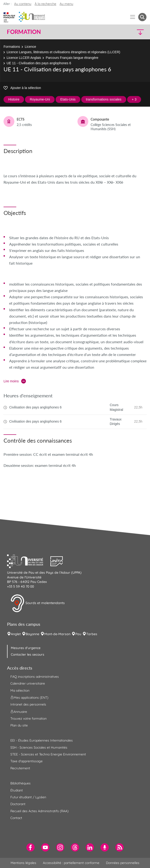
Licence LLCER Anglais (24, 58)
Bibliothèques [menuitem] (20, 783)
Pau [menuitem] (78, 634)
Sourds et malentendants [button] (38, 603)
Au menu (66, 4)
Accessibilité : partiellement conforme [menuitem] (71, 863)
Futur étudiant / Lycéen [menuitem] (28, 797)
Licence (30, 47)
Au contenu (23, 4)
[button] (130, 32)
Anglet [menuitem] (16, 634)
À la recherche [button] (45, 4)
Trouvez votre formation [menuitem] (28, 719)
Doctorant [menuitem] (18, 804)
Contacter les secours (28, 654)
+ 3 (134, 99)
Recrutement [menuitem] (20, 768)
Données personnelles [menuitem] (123, 863)
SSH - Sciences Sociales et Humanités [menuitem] (39, 747)
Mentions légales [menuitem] (23, 863)
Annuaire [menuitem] (19, 711)
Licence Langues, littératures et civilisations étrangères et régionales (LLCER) (63, 52)
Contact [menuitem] (16, 818)
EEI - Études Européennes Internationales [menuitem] (42, 740)
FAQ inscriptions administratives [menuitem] (35, 677)
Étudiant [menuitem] (17, 790)
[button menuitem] (142, 17)
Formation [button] (24, 32)
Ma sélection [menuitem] (20, 690)
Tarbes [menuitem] (92, 634)
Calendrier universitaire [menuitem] (28, 683)
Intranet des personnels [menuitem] (28, 704)
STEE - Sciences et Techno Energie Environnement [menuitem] (48, 754)
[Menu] (133, 17)
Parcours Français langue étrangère (72, 58)
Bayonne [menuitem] (32, 634)
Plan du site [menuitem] (19, 725)
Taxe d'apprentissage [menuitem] (26, 761)
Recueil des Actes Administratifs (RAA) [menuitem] (39, 811)
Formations (12, 47)
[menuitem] (30, 847)
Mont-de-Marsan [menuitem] (57, 634)
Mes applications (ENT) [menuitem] (29, 698)
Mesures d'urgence (26, 648)
